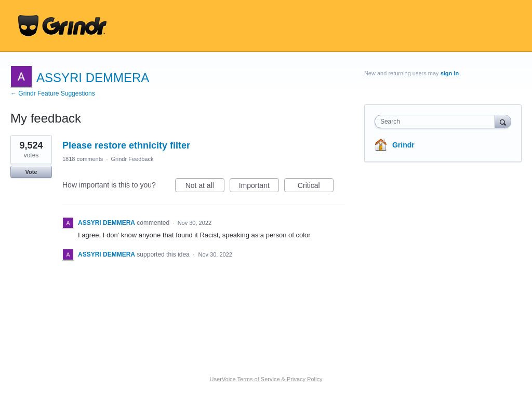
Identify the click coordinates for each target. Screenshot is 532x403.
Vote (31, 172)
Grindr (403, 145)
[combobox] (437, 122)
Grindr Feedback (132, 159)
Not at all (205, 187)
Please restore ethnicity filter (126, 145)
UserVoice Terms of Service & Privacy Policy (266, 379)
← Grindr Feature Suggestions (53, 93)
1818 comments (83, 159)
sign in (450, 73)
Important (259, 187)
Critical (316, 187)
